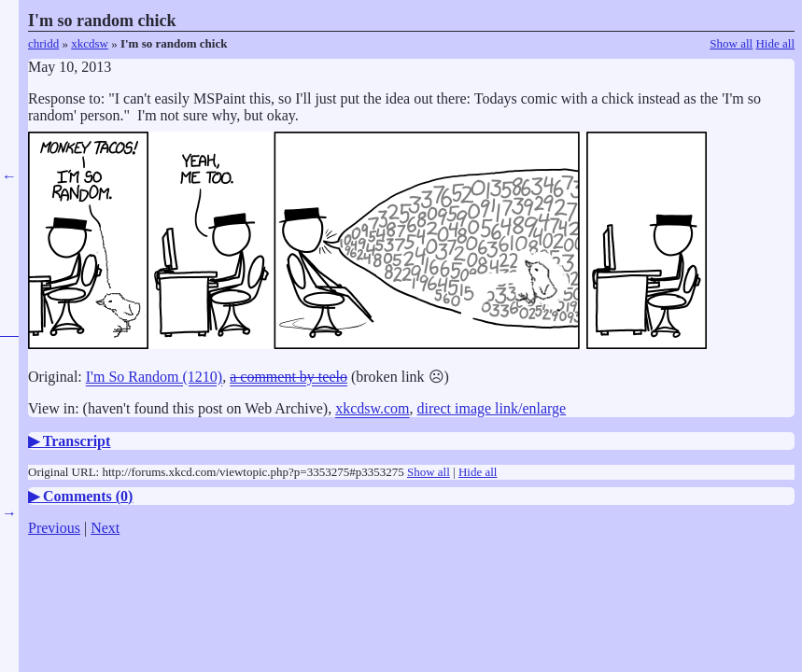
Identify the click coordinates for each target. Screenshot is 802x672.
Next (105, 528)
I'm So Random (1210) (154, 377)
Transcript (77, 441)
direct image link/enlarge (492, 408)
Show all (731, 43)
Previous (54, 528)
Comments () (88, 496)
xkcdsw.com (372, 408)
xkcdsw (90, 43)
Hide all (775, 43)
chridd (43, 43)
